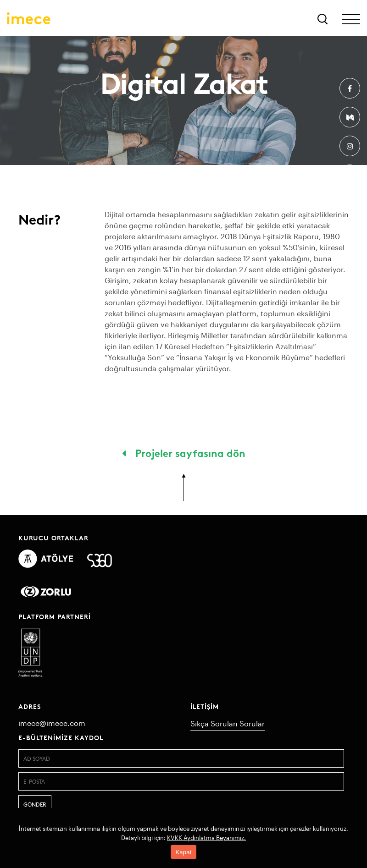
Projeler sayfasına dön (184, 452)
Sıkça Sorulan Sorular (228, 723)
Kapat (183, 852)
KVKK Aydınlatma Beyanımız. (206, 838)
